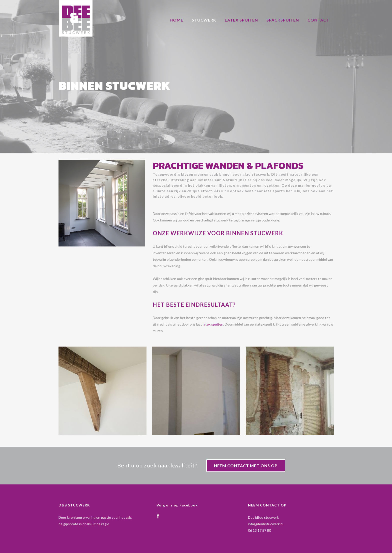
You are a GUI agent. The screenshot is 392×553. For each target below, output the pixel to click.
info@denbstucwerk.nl (266, 524)
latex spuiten (213, 324)
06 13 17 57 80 (259, 530)
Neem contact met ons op (246, 466)
